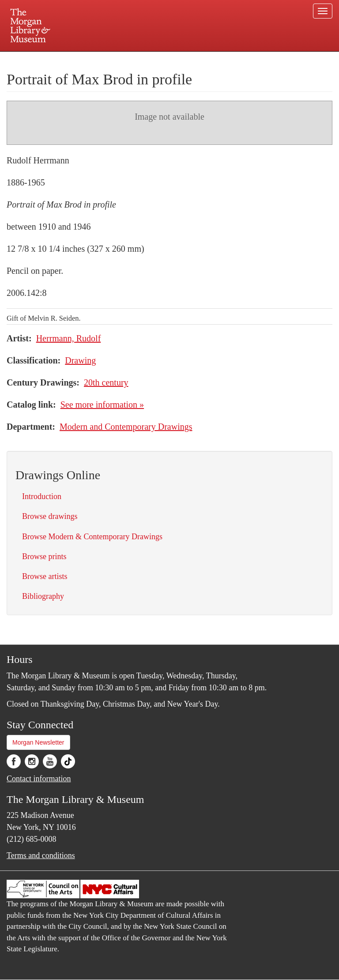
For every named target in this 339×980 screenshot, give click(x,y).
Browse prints (44, 556)
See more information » (102, 405)
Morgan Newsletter (38, 742)
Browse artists (45, 576)
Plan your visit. (64, 59)
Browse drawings (50, 516)
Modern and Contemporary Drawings (126, 427)
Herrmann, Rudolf (69, 338)
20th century (106, 382)
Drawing (80, 360)
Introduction (42, 496)
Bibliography (43, 596)
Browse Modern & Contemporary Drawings (92, 537)
